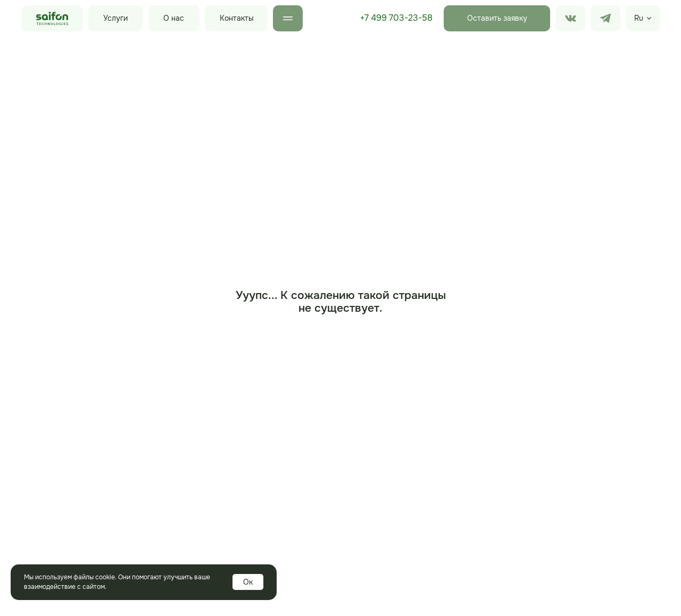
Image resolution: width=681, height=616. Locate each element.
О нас (174, 18)
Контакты (237, 18)
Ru (639, 18)
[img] (605, 18)
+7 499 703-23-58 (396, 18)
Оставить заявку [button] (497, 18)
